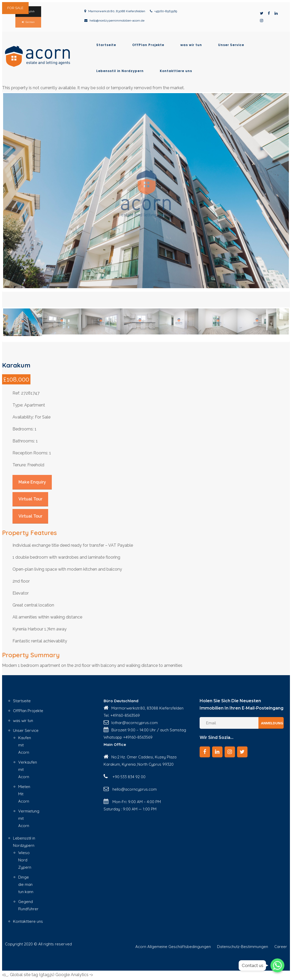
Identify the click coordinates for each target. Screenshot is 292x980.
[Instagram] (230, 751)
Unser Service (231, 45)
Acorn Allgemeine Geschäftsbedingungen (173, 946)
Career (281, 946)
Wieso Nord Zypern (25, 859)
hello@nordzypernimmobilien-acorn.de (117, 21)
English (30, 11)
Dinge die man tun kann (26, 883)
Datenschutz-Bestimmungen (243, 946)
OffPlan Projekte (148, 45)
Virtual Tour (30, 498)
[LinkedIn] (217, 751)
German (30, 22)
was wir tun (191, 45)
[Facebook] (205, 751)
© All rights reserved (53, 943)
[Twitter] (242, 751)
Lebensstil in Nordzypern (120, 71)
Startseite (106, 45)
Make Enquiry (32, 481)
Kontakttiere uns (176, 71)
